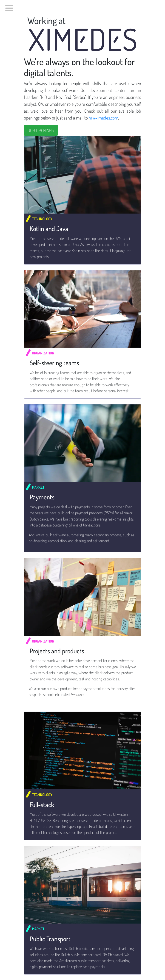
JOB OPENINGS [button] (41, 130)
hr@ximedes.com (103, 118)
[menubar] (8, 7)
